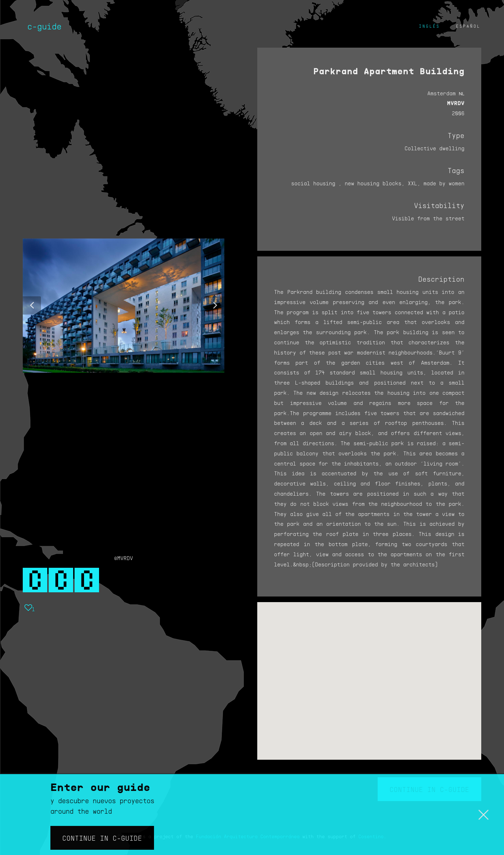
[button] (32, 305)
